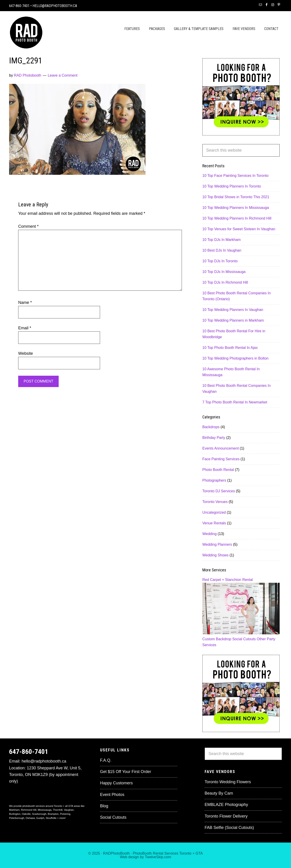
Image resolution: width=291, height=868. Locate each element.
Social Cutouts (244, 639)
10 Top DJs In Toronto (220, 261)
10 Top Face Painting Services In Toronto (235, 176)
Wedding (209, 534)
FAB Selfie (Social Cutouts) (229, 828)
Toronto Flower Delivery (226, 816)
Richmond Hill (29, 810)
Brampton (53, 814)
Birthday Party (214, 438)
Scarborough (39, 814)
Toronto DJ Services (219, 491)
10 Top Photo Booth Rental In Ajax (230, 348)
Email (25, 328)
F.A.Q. (106, 760)
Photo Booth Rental (218, 470)
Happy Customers (116, 783)
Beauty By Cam (219, 793)
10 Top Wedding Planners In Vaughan (233, 310)
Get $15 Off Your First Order (126, 772)
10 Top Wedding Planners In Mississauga (236, 208)
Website (26, 353)
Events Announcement (221, 448)
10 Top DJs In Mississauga (224, 272)
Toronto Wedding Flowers (228, 782)
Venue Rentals (214, 523)
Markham (14, 810)
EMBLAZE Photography (226, 805)
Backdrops (211, 427)
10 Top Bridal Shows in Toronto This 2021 (236, 197)
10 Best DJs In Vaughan (222, 250)
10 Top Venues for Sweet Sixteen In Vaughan (239, 229)
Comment (28, 226)
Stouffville (51, 818)
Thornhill (58, 810)
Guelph (40, 818)
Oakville (26, 814)
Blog (104, 806)
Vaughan (69, 810)
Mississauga (45, 810)
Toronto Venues (215, 502)
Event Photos (112, 795)
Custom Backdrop (217, 639)
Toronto (185, 853)
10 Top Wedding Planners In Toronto (232, 186)
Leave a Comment (63, 75)
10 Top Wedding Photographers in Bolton (235, 358)
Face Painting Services (221, 459)
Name (25, 303)
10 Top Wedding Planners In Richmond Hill (237, 218)
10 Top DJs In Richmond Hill (225, 282)
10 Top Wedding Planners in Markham (233, 320)
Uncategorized (214, 512)
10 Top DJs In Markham (222, 240)
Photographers (214, 480)
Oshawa (30, 818)
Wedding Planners (217, 544)
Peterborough (17, 818)
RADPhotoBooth (116, 853)
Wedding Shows (215, 555)
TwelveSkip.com (158, 857)
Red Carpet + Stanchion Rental (228, 580)
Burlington (15, 814)
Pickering (65, 814)
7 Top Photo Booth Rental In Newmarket (235, 402)
